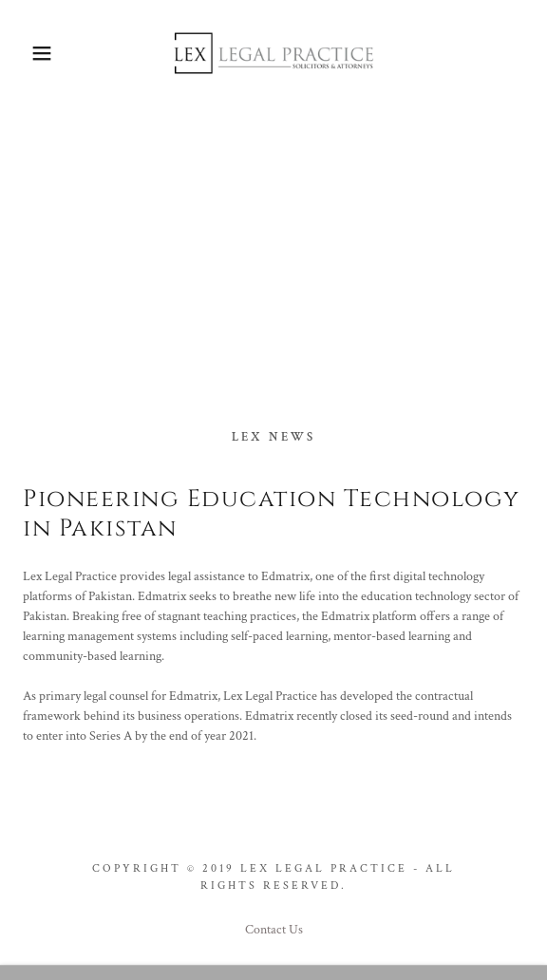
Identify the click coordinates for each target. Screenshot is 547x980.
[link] (273, 53)
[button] (38, 53)
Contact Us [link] (274, 930)
